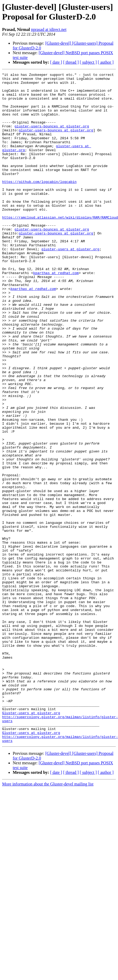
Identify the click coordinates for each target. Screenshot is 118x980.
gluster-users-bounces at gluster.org (52, 137)
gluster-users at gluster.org (70, 280)
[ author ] (106, 62)
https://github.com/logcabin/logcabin (39, 199)
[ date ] (56, 62)
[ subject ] (88, 62)
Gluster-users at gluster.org (31, 836)
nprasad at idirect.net (49, 29)
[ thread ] (71, 62)
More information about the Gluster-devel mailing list (48, 913)
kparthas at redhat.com (56, 308)
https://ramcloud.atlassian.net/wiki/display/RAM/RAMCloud (60, 242)
